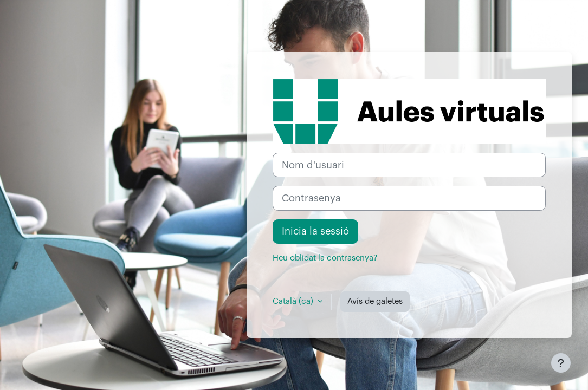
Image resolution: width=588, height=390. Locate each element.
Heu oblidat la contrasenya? (325, 258)
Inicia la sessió (315, 231)
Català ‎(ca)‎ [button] (294, 301)
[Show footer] (561, 363)
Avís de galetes (375, 301)
